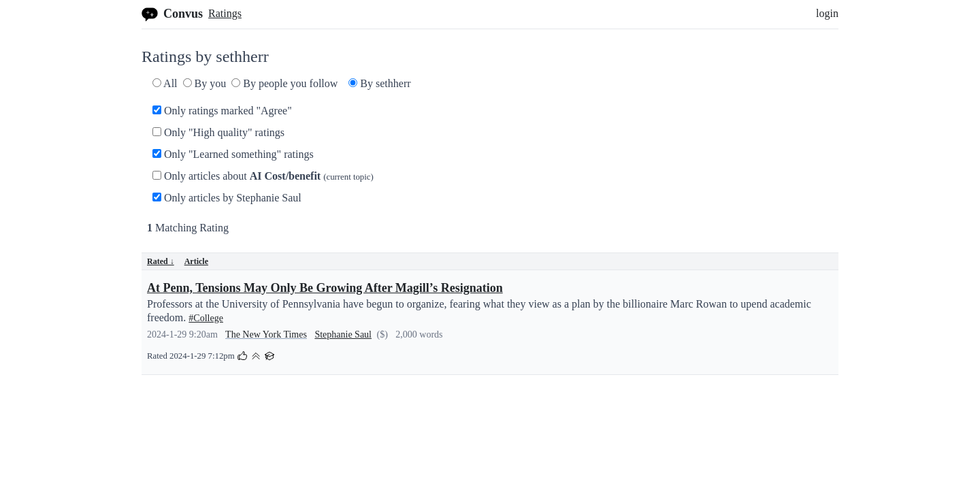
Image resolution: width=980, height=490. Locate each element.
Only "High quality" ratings (218, 132)
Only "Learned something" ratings (233, 154)
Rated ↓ (161, 261)
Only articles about (263, 176)
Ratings (225, 13)
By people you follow (284, 83)
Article (196, 261)
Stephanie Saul (343, 334)
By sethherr (379, 83)
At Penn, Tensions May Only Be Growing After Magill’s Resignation (325, 288)
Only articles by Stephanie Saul (227, 198)
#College (206, 318)
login (827, 13)
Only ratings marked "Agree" (222, 111)
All (165, 83)
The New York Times (266, 334)
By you (205, 83)
